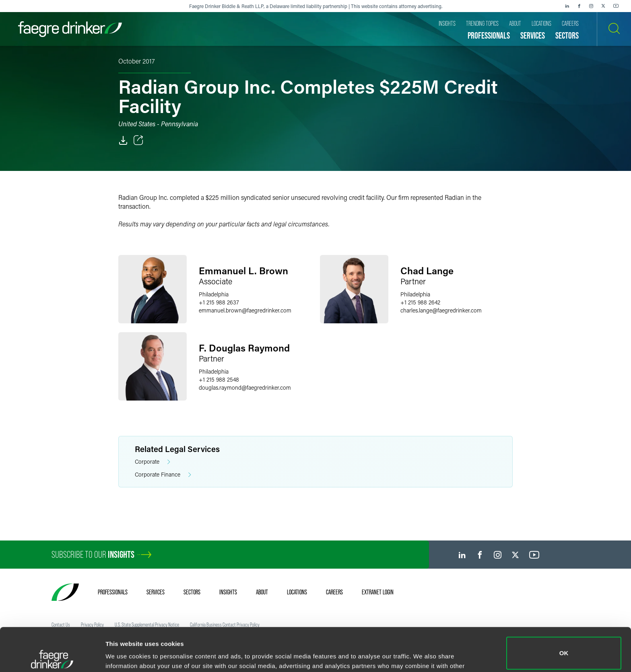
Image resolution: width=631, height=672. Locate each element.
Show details (124, 655)
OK (564, 610)
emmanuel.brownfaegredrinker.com (245, 310)
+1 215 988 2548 (219, 379)
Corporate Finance (163, 475)
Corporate (153, 462)
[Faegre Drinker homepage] (70, 29)
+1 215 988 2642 (420, 302)
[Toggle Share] (138, 140)
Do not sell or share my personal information (564, 646)
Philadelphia (214, 294)
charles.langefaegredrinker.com (441, 310)
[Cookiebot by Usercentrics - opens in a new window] (52, 656)
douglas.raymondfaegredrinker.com (245, 387)
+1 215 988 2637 (219, 302)
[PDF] (123, 140)
